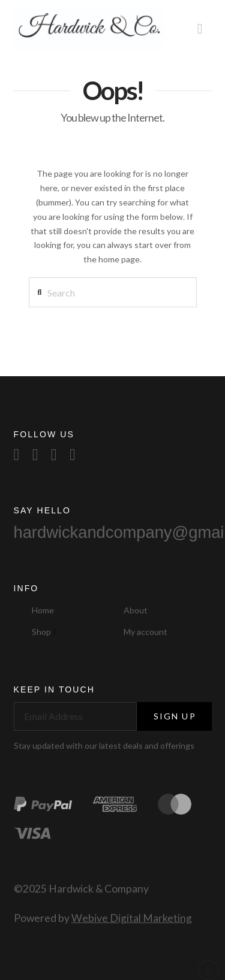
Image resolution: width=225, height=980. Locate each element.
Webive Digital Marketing (132, 918)
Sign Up (175, 716)
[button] (200, 28)
